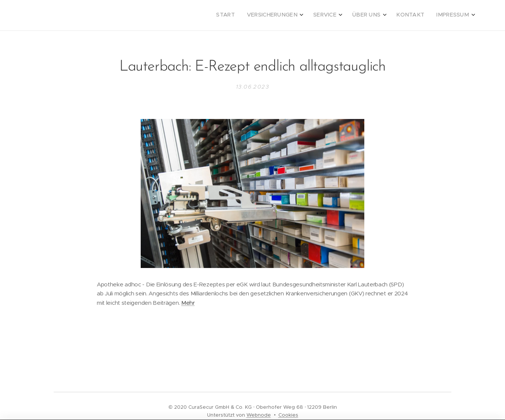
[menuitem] (400, 15)
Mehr (188, 303)
